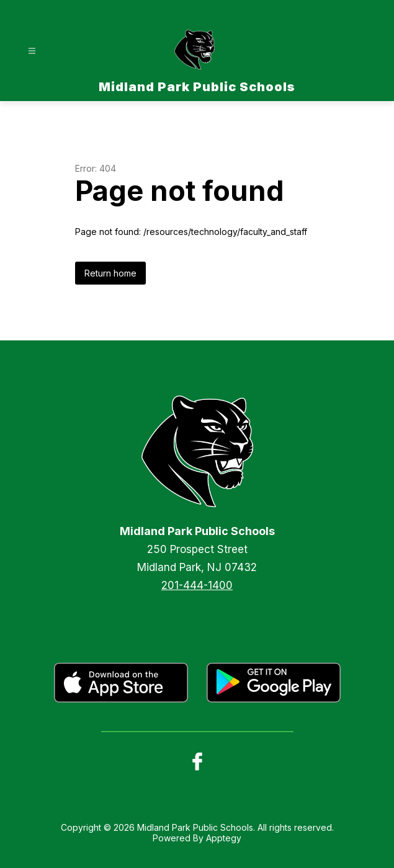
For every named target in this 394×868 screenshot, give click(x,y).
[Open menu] (32, 51)
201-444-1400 (197, 585)
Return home (110, 273)
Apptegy (224, 838)
